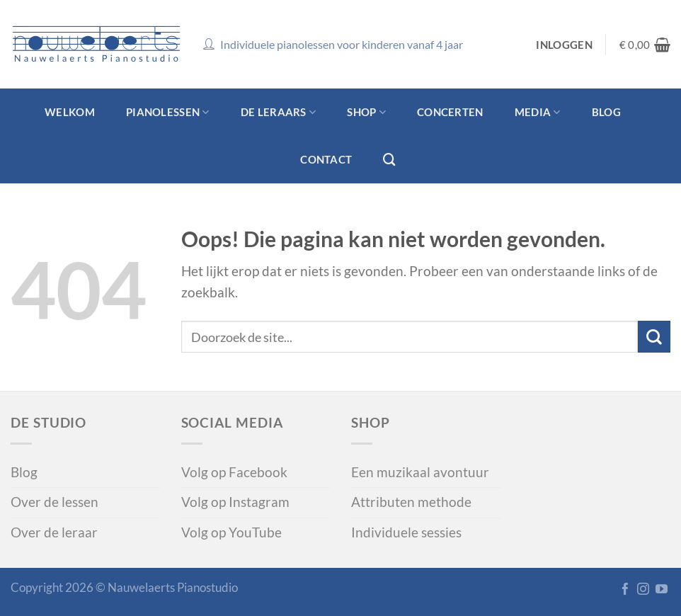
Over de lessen (55, 502)
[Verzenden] (654, 337)
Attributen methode (411, 502)
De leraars (278, 112)
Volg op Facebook (234, 472)
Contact (326, 159)
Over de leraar (54, 532)
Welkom (70, 112)
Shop (366, 112)
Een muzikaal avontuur (420, 472)
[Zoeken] (389, 160)
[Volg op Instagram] (643, 590)
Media (538, 112)
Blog (606, 112)
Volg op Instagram (235, 502)
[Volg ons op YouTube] (662, 590)
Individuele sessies (406, 532)
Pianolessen (168, 112)
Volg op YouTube (231, 532)
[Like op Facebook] (625, 590)
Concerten (450, 112)
